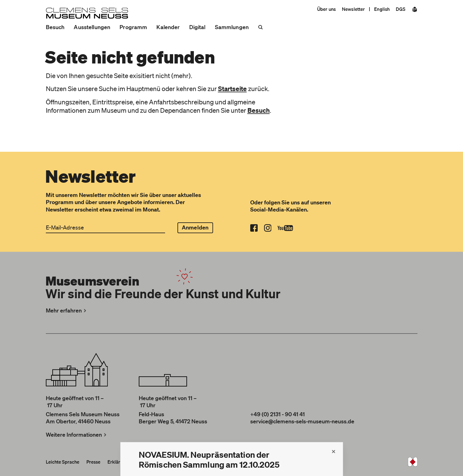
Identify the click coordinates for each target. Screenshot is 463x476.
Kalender (168, 27)
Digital (197, 27)
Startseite (232, 89)
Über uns (326, 9)
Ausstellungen (92, 27)
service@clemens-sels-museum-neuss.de (302, 421)
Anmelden (195, 227)
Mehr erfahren (67, 310)
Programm (133, 27)
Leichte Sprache (63, 462)
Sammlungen (232, 27)
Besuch (55, 27)
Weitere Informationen (77, 435)
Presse (93, 462)
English (382, 9)
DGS (401, 9)
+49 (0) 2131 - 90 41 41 (277, 414)
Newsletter (353, 9)
